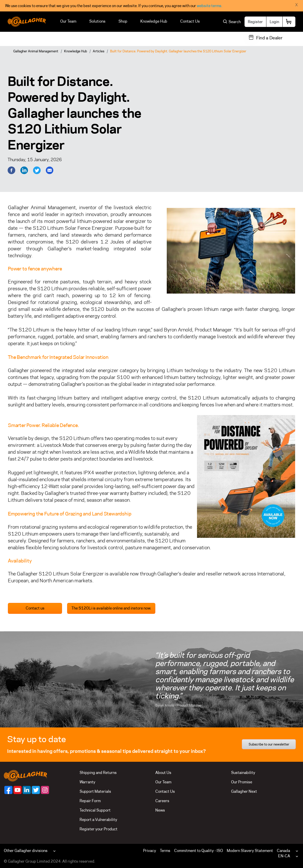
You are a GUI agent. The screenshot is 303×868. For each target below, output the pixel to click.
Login (274, 22)
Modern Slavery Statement (250, 851)
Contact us (35, 608)
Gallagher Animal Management (36, 51)
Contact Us (190, 21)
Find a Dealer (269, 38)
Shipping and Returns (98, 773)
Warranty (87, 782)
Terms (165, 851)
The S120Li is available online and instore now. (111, 608)
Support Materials (95, 791)
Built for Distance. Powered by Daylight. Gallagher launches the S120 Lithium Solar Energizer (178, 51)
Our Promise (242, 782)
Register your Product (99, 829)
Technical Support (95, 810)
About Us (163, 773)
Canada (283, 851)
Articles (99, 51)
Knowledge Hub (154, 21)
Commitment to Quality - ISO (199, 851)
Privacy (150, 851)
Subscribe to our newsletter (269, 744)
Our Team (68, 21)
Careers (162, 801)
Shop (123, 21)
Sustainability (243, 773)
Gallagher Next (244, 791)
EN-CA (284, 856)
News (160, 810)
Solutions (97, 21)
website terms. (209, 6)
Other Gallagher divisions (26, 851)
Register (255, 22)
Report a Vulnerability (98, 820)
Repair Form (90, 801)
